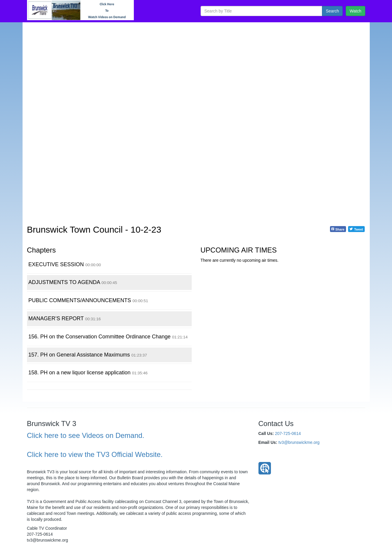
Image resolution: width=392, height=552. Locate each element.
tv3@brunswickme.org (299, 442)
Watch (355, 11)
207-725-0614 (288, 433)
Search (332, 11)
